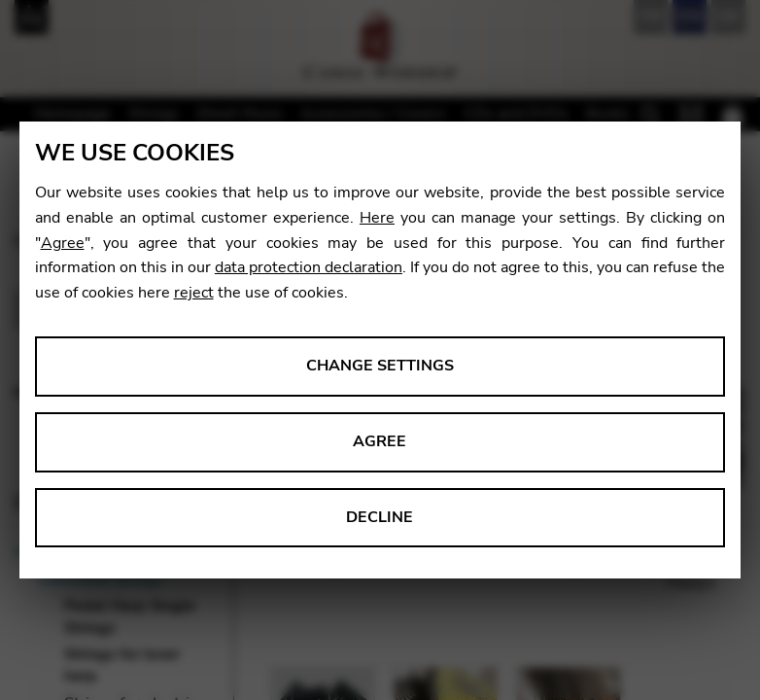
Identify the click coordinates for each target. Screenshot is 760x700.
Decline (380, 517)
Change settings (380, 366)
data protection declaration (309, 267)
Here (377, 218)
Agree (63, 243)
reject (194, 293)
